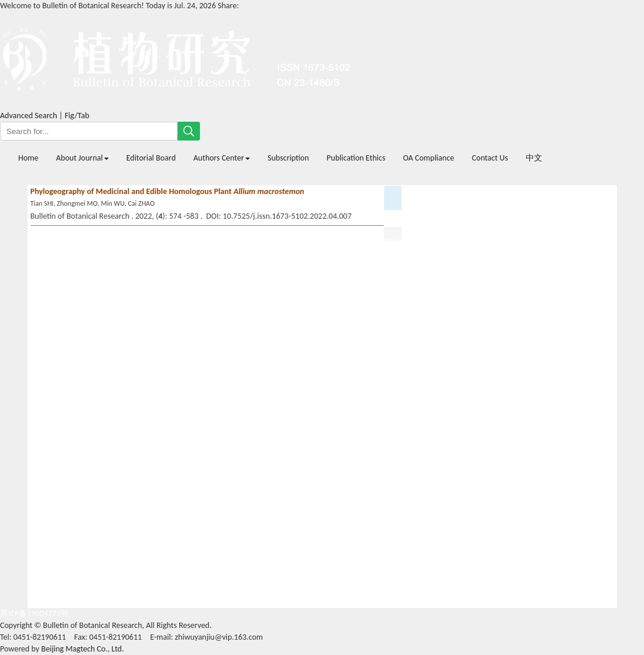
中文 (534, 158)
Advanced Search (29, 116)
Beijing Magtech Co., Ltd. (83, 649)
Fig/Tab (77, 116)
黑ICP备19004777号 (34, 614)
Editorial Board (151, 158)
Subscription (288, 158)
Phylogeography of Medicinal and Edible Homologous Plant (168, 191)
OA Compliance (428, 158)
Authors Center (222, 158)
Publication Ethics (356, 158)
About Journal (82, 158)
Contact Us (490, 158)
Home (28, 158)
